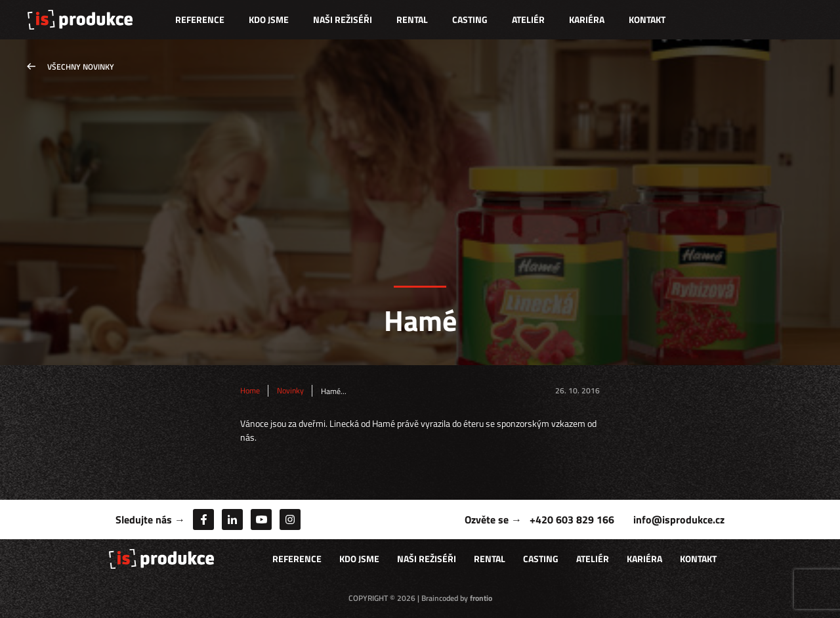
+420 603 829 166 (572, 519)
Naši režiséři (343, 19)
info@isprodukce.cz (679, 519)
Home (250, 391)
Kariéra (587, 19)
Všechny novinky (81, 67)
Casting (470, 19)
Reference (200, 19)
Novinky (290, 391)
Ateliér (528, 19)
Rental (412, 19)
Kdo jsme (269, 19)
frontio (481, 598)
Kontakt (647, 19)
